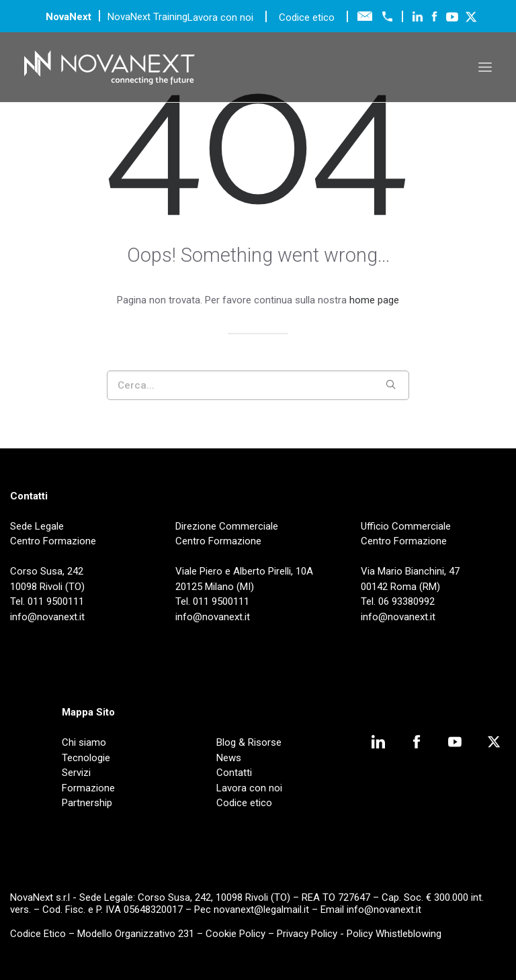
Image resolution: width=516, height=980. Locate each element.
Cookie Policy (235, 934)
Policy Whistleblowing (394, 934)
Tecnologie (86, 758)
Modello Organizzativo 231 (136, 934)
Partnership (87, 803)
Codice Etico (38, 934)
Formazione (88, 788)
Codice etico (307, 17)
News (229, 758)
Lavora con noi (222, 17)
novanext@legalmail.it (261, 910)
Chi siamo (84, 742)
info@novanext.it (384, 910)
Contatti (234, 773)
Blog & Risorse (249, 742)
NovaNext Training (147, 17)
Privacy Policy (307, 934)
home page (374, 300)
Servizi (76, 773)
